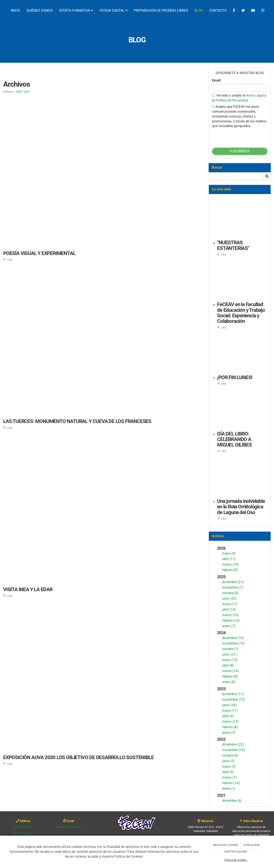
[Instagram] (263, 11)
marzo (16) (230, 564)
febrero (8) (230, 676)
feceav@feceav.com (68, 827)
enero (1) (229, 788)
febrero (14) (231, 620)
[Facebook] (234, 11)
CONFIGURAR (251, 845)
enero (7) (229, 626)
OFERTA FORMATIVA (76, 10)
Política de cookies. (236, 860)
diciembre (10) (233, 638)
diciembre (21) (233, 582)
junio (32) (229, 598)
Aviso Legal (255, 95)
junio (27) (229, 654)
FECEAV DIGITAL (113, 10)
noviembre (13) (233, 700)
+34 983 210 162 (23, 827)
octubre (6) (230, 755)
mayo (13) (230, 660)
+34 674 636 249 (23, 833)
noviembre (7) (233, 587)
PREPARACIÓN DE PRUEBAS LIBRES (161, 10)
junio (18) (229, 705)
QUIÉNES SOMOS (40, 10)
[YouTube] (253, 11)
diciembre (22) (233, 744)
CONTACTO (218, 10)
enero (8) (229, 682)
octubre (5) (230, 593)
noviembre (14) (233, 643)
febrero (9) (230, 570)
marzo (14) (230, 671)
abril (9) (228, 772)
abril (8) (228, 665)
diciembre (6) (232, 801)
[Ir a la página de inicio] (2, 11)
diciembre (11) (233, 694)
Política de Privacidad (232, 100)
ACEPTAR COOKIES (236, 852)
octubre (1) (230, 649)
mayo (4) (229, 553)
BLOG (199, 10)
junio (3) (228, 761)
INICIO (15, 10)
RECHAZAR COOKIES (226, 845)
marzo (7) (229, 777)
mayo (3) (229, 766)
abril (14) (229, 609)
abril (27, 92)
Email (216, 80)
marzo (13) (230, 615)
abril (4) (228, 716)
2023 (19, 92)
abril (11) (229, 559)
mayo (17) (230, 604)
